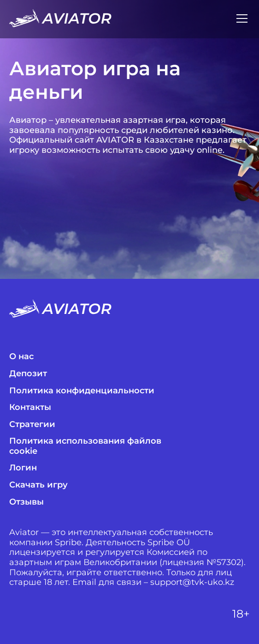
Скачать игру (38, 485)
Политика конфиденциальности (82, 391)
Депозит (28, 374)
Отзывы (26, 502)
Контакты (30, 407)
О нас (21, 357)
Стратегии (32, 424)
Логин (23, 468)
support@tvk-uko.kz (192, 582)
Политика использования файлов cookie (85, 446)
